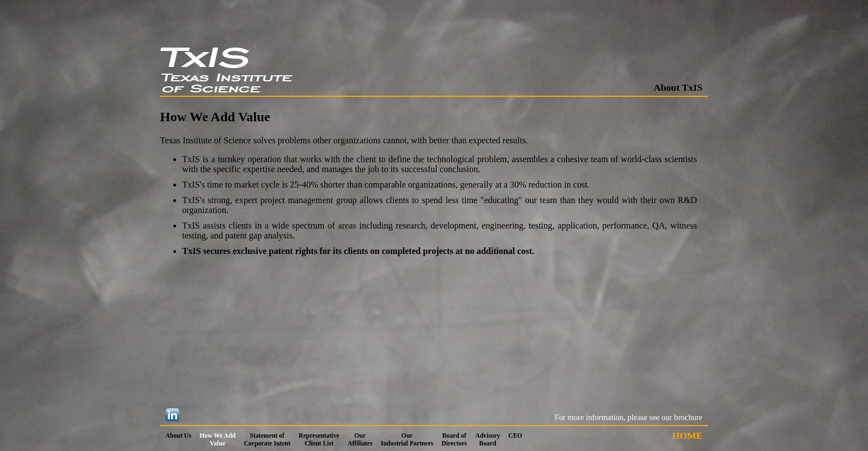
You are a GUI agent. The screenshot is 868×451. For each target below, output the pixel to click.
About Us (178, 436)
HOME (687, 436)
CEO (515, 436)
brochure (688, 417)
